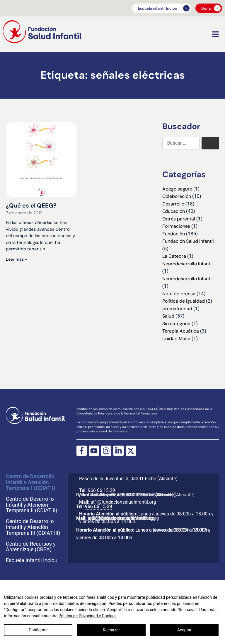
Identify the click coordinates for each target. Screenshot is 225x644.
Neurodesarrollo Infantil (187, 264)
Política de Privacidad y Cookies (88, 616)
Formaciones (176, 226)
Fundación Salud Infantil (188, 241)
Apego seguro (177, 189)
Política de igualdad (184, 301)
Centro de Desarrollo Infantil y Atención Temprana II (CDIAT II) (32, 505)
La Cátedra (174, 256)
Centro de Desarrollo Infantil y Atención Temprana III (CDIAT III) (33, 527)
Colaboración (177, 196)
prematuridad (177, 309)
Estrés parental (179, 219)
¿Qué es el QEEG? (31, 205)
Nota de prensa (179, 294)
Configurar (38, 630)
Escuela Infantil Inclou (32, 560)
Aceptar (184, 630)
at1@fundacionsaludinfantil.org (120, 501)
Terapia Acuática (181, 331)
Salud (168, 316)
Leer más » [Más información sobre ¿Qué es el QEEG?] (16, 259)
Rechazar (111, 630)
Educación (174, 211)
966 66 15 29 (99, 489)
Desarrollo (173, 204)
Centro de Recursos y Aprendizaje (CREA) (31, 547)
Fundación (174, 234)
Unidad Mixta (176, 339)
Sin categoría (176, 324)
